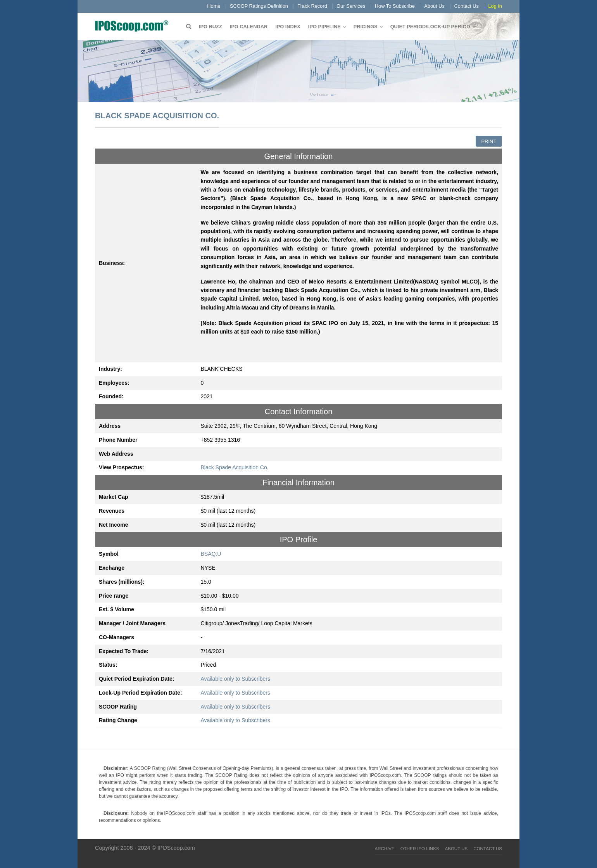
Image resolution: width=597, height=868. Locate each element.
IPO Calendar (249, 27)
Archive (385, 849)
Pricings (366, 27)
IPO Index (288, 27)
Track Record (312, 6)
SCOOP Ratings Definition (259, 6)
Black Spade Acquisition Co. (235, 467)
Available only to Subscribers (236, 679)
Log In (495, 6)
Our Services (351, 6)
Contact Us (467, 6)
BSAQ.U (211, 554)
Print (489, 141)
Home (214, 6)
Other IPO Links (420, 849)
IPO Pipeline (324, 27)
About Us (434, 6)
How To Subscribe (395, 6)
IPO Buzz (211, 27)
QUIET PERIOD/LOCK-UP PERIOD (430, 27)
